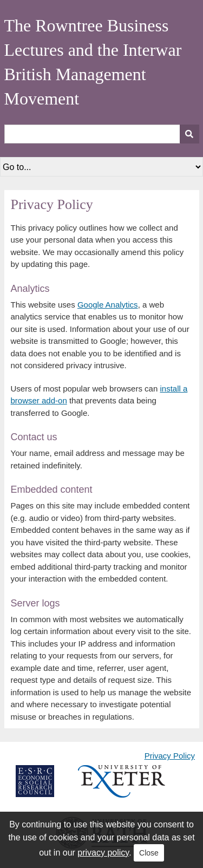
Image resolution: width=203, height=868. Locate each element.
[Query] (102, 134)
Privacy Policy (170, 756)
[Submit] (189, 134)
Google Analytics (108, 305)
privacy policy (103, 853)
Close (149, 853)
